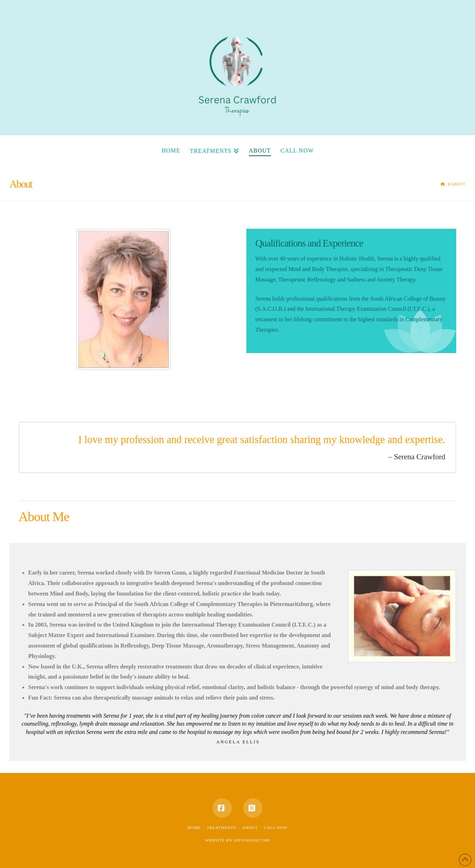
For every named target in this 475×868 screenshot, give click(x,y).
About (250, 828)
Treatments (221, 828)
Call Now (275, 828)
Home (194, 828)
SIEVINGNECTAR (252, 840)
